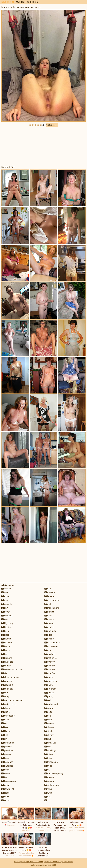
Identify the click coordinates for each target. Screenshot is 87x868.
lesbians (50, 592)
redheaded (51, 704)
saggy (49, 708)
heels (5, 770)
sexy (48, 720)
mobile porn (52, 608)
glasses (7, 747)
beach (6, 612)
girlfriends (8, 743)
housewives (9, 781)
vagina (49, 781)
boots (6, 650)
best (5, 619)
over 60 (50, 670)
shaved (49, 723)
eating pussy (9, 704)
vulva (48, 789)
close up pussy (10, 677)
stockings (50, 750)
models (49, 612)
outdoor (50, 654)
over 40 (50, 662)
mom (48, 616)
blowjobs (7, 643)
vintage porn (52, 785)
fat (4, 723)
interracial (8, 789)
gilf (4, 739)
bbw (5, 608)
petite (49, 685)
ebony (6, 708)
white (48, 793)
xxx (47, 801)
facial (5, 720)
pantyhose (51, 681)
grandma (7, 750)
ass (4, 600)
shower (49, 727)
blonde (6, 639)
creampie (7, 685)
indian (6, 785)
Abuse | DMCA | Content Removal (29, 862)
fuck (5, 735)
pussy (49, 697)
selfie (48, 712)
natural (49, 623)
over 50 (50, 666)
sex (48, 716)
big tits (6, 627)
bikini (5, 631)
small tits (50, 743)
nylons (49, 639)
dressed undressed (12, 700)
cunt (5, 693)
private (49, 693)
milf (48, 604)
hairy (5, 758)
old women (51, 646)
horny (6, 774)
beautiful (7, 616)
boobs (6, 646)
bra (4, 654)
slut (48, 739)
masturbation (52, 600)
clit (4, 673)
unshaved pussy (54, 774)
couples (7, 681)
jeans (5, 793)
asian (5, 596)
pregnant (50, 689)
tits (47, 770)
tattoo (49, 754)
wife (48, 797)
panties (49, 677)
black (5, 635)
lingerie (49, 596)
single (49, 731)
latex (5, 797)
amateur (7, 589)
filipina (6, 731)
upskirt (49, 777)
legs (48, 589)
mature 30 (51, 658)
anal (5, 592)
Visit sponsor (52, 125)
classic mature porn (12, 670)
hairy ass (7, 762)
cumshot (7, 689)
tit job (49, 766)
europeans (8, 716)
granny (6, 754)
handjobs (7, 766)
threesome (51, 762)
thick (48, 758)
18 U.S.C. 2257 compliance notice (58, 862)
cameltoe (7, 662)
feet (5, 727)
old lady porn (52, 643)
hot (4, 777)
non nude (50, 631)
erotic (6, 712)
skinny (49, 735)
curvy (5, 697)
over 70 (50, 673)
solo (48, 747)
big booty (7, 623)
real (48, 700)
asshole (7, 604)
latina (5, 801)
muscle (49, 619)
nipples (49, 627)
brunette (7, 658)
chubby (6, 666)
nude (48, 635)
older (48, 650)
